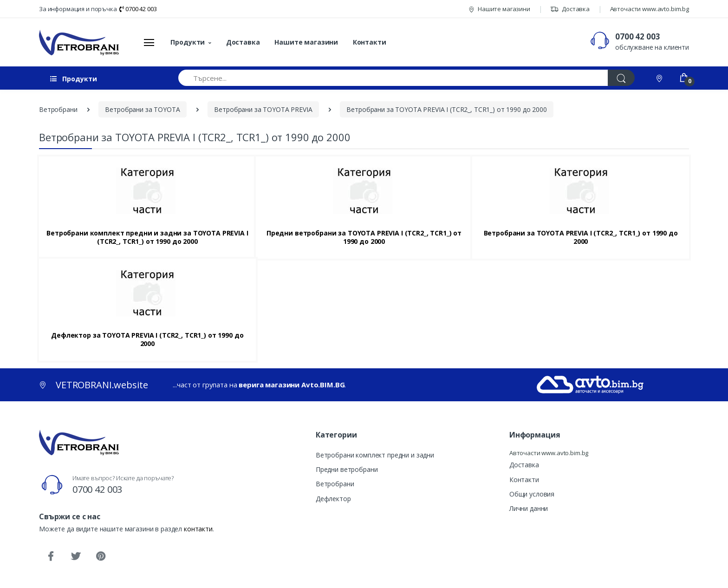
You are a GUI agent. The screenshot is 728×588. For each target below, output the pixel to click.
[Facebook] (51, 556)
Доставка (570, 9)
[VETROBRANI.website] (79, 42)
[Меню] (149, 42)
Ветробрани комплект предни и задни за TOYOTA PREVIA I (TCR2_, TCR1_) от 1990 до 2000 (147, 237)
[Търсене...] (393, 78)
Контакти (370, 42)
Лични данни (529, 508)
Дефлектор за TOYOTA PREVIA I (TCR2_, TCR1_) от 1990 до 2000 (147, 340)
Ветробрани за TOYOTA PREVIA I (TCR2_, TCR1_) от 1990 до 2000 (581, 237)
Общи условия (532, 494)
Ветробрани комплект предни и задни (375, 455)
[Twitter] (76, 556)
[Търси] (621, 78)
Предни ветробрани (347, 469)
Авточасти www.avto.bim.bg (650, 9)
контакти (198, 529)
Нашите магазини (499, 9)
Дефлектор (333, 499)
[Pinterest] (101, 556)
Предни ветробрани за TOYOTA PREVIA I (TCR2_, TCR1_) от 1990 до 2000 (364, 237)
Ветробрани (335, 484)
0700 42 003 (138, 9)
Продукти (188, 42)
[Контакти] (660, 78)
